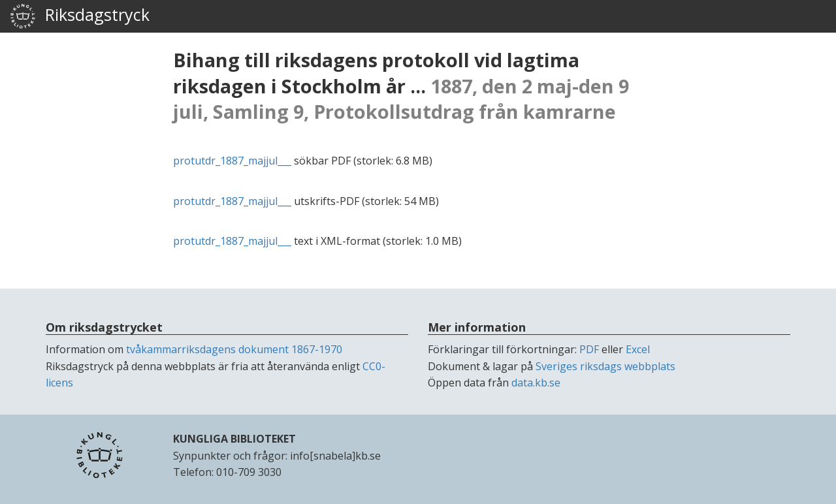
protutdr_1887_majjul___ (232, 161)
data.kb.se (536, 383)
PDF (589, 349)
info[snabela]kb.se (335, 456)
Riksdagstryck (80, 16)
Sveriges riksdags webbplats (605, 366)
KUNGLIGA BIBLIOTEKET (234, 439)
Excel (638, 349)
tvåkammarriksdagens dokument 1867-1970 (234, 349)
